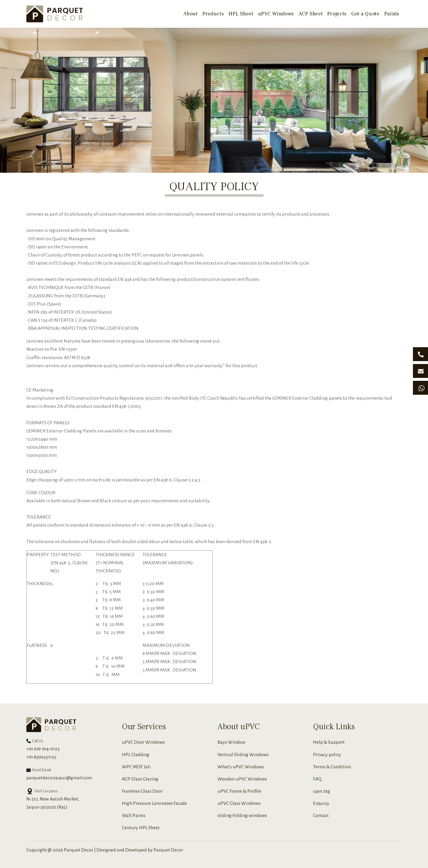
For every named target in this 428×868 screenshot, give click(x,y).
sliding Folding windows (242, 816)
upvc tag (322, 791)
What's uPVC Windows (241, 767)
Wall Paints (134, 816)
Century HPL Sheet (141, 828)
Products (213, 14)
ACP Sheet (311, 14)
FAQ (317, 779)
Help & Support (329, 742)
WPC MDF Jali (136, 767)
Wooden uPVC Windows (242, 779)
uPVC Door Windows (143, 742)
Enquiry (321, 803)
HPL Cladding (136, 755)
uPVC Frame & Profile (239, 791)
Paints (392, 14)
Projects (337, 14)
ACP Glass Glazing (140, 779)
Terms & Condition (332, 767)
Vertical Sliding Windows (243, 755)
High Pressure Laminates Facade (154, 803)
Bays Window (231, 742)
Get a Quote (365, 14)
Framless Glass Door (142, 791)
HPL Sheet (241, 14)
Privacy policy (327, 755)
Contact (321, 816)
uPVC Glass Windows (239, 803)
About (191, 14)
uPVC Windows (276, 14)
